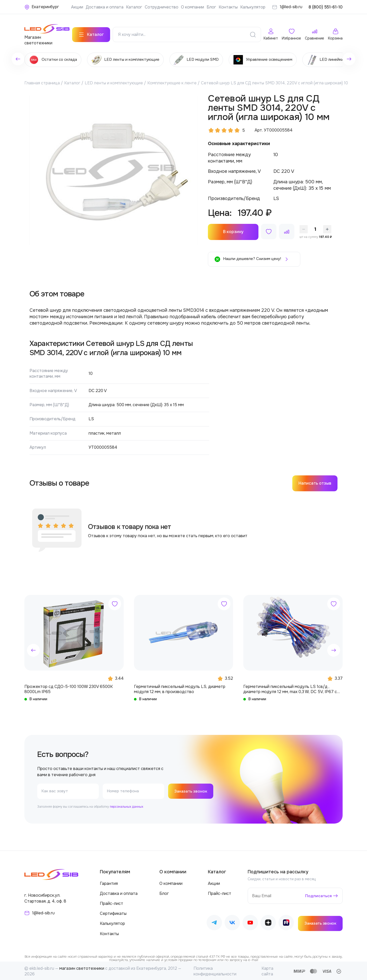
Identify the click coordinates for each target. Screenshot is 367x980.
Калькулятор (253, 7)
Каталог (134, 7)
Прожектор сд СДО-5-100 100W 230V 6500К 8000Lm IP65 (69, 688)
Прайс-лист (112, 902)
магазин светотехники (82, 967)
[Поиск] (253, 33)
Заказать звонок (192, 790)
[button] (33, 649)
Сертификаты (113, 912)
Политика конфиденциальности (215, 970)
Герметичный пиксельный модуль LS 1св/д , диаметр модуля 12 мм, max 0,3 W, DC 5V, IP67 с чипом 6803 (290, 688)
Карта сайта (267, 970)
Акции (77, 7)
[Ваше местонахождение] (42, 7)
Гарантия (109, 882)
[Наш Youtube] (250, 922)
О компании (192, 7)
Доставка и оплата (105, 7)
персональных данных (127, 805)
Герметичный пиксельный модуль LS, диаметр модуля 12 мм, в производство (180, 688)
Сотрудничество (162, 7)
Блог (211, 7)
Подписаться (318, 895)
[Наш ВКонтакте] (232, 922)
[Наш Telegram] (214, 922)
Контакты (228, 7)
